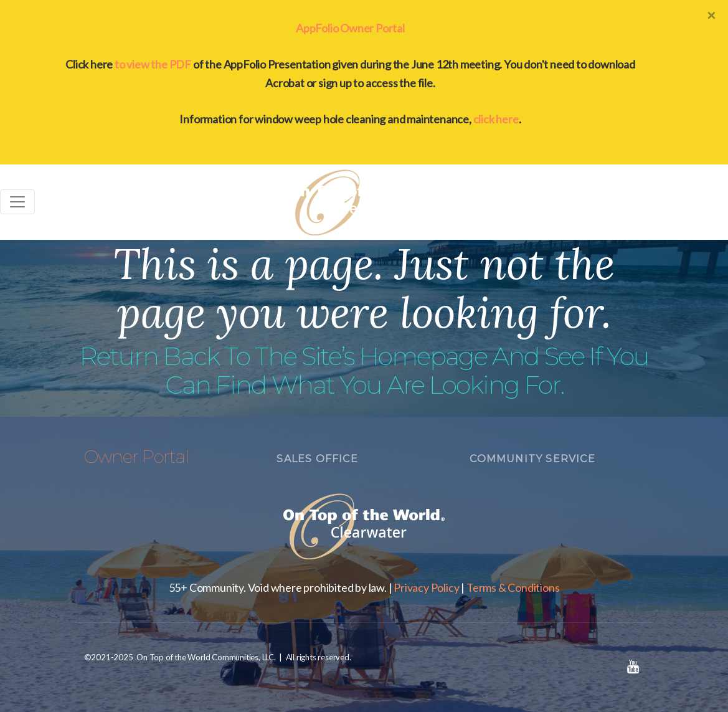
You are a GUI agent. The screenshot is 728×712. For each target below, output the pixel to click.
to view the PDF (153, 64)
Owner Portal (136, 457)
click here (496, 119)
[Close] (711, 15)
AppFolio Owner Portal (350, 28)
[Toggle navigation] (17, 202)
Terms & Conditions (513, 587)
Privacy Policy (426, 587)
